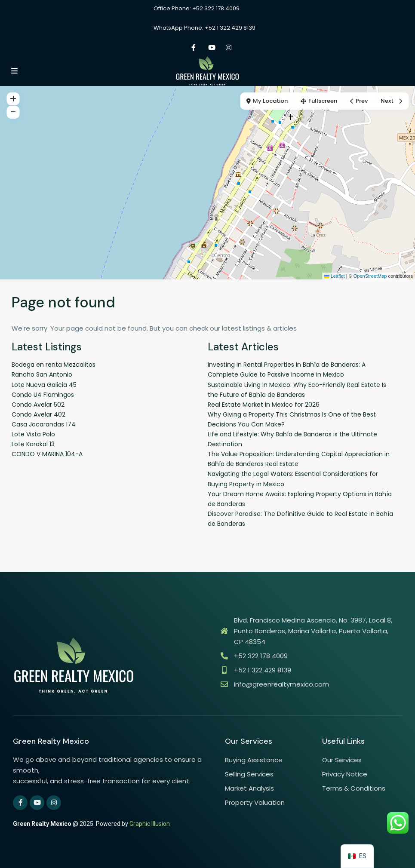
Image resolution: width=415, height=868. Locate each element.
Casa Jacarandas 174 (44, 424)
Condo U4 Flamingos (43, 395)
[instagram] (229, 47)
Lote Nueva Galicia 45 (44, 385)
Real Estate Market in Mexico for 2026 (264, 405)
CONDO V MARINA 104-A (47, 454)
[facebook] (193, 47)
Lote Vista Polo (33, 434)
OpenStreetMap (370, 276)
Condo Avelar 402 (38, 414)
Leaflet (335, 276)
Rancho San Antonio (42, 374)
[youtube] (211, 47)
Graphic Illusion (150, 824)
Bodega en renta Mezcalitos (54, 365)
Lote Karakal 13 (33, 444)
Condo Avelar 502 (38, 405)
